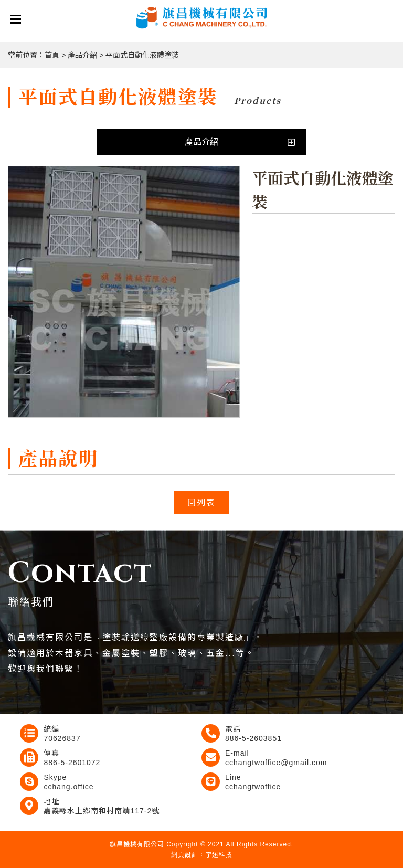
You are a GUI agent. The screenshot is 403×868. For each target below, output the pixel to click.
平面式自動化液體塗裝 (142, 55)
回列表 (201, 502)
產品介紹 (82, 55)
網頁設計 (185, 855)
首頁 (52, 55)
